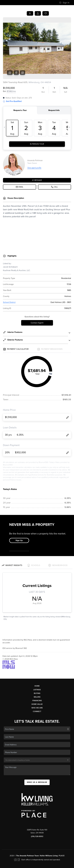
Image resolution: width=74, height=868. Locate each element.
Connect (37, 692)
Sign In (64, 3)
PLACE (62, 837)
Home (37, 667)
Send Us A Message (37, 763)
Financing (37, 681)
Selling (37, 678)
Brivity (35, 861)
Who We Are (37, 689)
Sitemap (54, 865)
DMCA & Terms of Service (39, 865)
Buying (37, 674)
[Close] (68, 841)
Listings (37, 671)
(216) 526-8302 (37, 817)
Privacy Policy (22, 865)
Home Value (37, 685)
